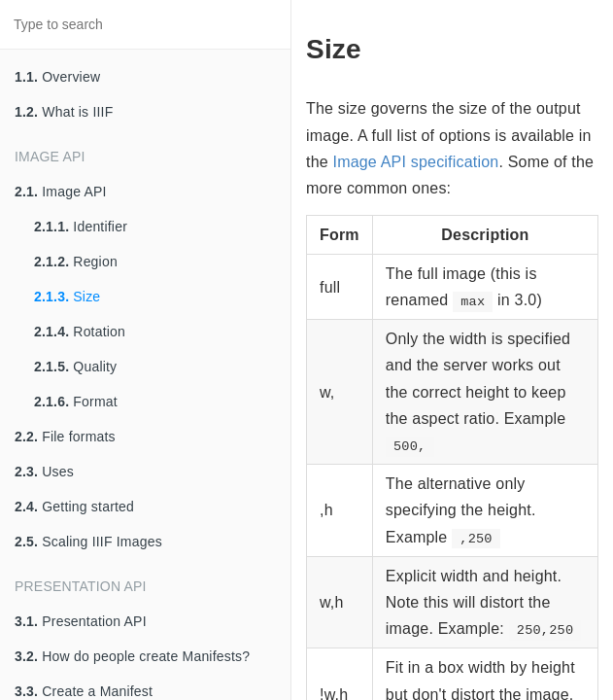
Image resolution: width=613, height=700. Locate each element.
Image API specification (416, 162)
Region (76, 262)
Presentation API (81, 621)
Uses (44, 472)
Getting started (74, 507)
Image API (61, 192)
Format (76, 402)
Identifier (81, 227)
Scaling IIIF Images (88, 542)
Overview (57, 77)
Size (67, 297)
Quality (75, 367)
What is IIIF (64, 112)
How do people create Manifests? (132, 656)
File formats (65, 437)
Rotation (80, 332)
